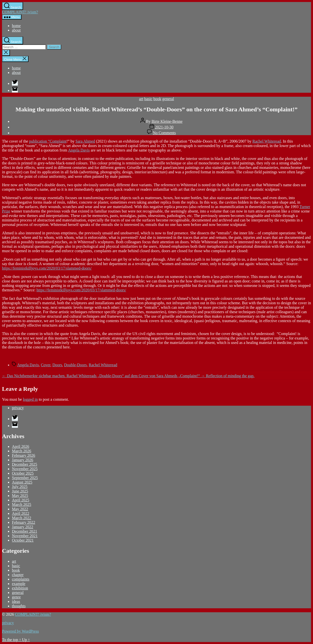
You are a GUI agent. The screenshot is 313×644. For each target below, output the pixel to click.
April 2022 (21, 513)
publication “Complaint (48, 141)
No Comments (164, 133)
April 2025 (21, 500)
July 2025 (20, 487)
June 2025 (20, 491)
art (141, 99)
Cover (46, 365)
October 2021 (23, 540)
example (19, 584)
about (16, 30)
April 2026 (21, 446)
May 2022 (20, 509)
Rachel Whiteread (267, 141)
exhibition (20, 588)
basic (148, 99)
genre (16, 597)
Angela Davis (79, 150)
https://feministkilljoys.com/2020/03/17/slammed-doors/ (47, 268)
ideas (16, 601)
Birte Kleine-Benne (167, 121)
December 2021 (25, 531)
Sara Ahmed (85, 141)
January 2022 (23, 527)
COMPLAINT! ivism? (20, 12)
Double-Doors (75, 365)
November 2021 (25, 536)
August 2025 (22, 482)
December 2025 (25, 464)
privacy (18, 408)
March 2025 (22, 505)
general (168, 99)
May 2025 (20, 496)
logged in (30, 399)
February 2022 (24, 522)
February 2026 (24, 455)
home (16, 26)
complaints (21, 579)
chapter (18, 575)
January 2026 (23, 460)
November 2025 (25, 469)
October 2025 (23, 473)
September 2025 (25, 478)
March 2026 (22, 451)
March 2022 (22, 518)
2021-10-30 (164, 127)
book (157, 99)
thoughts (19, 606)
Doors (57, 365)
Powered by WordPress (20, 631)
